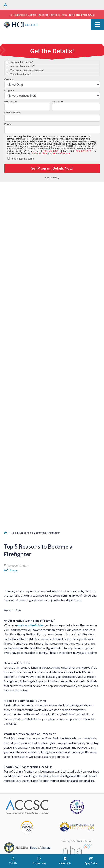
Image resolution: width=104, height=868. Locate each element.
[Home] (8, 189)
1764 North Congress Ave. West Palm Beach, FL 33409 (27, 642)
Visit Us (13, 861)
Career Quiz (65, 861)
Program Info (39, 861)
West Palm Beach (15, 622)
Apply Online (91, 861)
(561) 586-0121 (14, 629)
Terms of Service (61, 839)
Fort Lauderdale (14, 694)
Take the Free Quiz (81, 15)
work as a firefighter (30, 281)
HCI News (11, 226)
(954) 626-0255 (14, 701)
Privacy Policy (63, 835)
